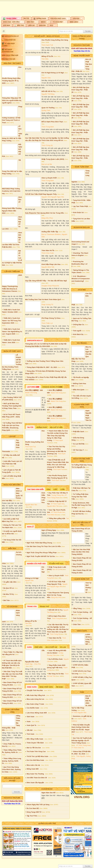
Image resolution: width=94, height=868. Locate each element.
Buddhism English (82, 227)
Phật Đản (38, 647)
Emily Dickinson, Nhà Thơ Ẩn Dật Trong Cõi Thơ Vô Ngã (81, 505)
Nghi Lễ (30, 527)
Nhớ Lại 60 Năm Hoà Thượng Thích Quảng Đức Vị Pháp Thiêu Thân (12, 406)
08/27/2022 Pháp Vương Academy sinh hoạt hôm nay (11, 191)
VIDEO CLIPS (82, 631)
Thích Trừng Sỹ (47, 145)
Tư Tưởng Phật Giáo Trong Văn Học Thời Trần (80, 497)
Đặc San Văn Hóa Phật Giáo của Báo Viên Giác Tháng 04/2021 (81, 552)
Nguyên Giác (46, 78)
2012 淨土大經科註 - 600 (34, 390)
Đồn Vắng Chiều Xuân (35, 739)
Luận (62, 489)
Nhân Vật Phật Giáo (12, 351)
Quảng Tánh (46, 110)
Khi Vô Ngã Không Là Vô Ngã (53, 73)
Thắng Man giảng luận (57, 518)
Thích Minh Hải (52, 515)
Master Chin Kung (31, 393)
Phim (82, 692)
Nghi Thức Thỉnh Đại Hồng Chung (39, 543)
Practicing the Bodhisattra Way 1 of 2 (79, 264)
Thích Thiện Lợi (47, 323)
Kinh (48, 489)
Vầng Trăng (77, 608)
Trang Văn (32, 606)
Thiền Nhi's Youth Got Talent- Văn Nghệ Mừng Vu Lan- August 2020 (12, 331)
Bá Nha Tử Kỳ (9, 594)
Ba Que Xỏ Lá (9, 588)
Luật (55, 489)
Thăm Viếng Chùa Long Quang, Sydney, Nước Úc (12, 761)
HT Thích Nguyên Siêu (79, 713)
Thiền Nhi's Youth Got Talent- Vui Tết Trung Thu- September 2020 (12, 321)
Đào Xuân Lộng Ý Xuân (35, 704)
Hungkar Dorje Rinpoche (50, 286)
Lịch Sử (12, 436)
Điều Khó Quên (79, 390)
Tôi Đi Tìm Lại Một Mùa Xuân (38, 756)
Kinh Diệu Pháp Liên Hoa (51, 264)
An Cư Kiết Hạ (51, 647)
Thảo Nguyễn (81, 756)
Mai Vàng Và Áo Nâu (56, 674)
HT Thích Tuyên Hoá (58, 504)
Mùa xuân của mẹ (33, 765)
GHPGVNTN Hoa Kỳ (35, 341)
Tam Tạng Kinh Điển (35, 489)
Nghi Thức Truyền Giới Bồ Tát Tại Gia (41, 556)
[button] (11, 18)
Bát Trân (7, 600)
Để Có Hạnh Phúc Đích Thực (52, 122)
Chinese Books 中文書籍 (52, 387)
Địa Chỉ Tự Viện (56, 427)
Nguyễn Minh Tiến (48, 267)
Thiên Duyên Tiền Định (35, 743)
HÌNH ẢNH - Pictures (12, 63)
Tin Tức (30, 427)
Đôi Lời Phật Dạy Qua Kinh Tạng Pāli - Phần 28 (80, 98)
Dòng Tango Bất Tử (34, 812)
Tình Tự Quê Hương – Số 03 (89, 588)
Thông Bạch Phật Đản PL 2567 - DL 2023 (42, 367)
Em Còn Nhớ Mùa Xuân (35, 760)
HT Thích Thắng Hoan (83, 745)
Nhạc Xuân (32, 687)
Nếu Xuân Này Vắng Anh (36, 695)
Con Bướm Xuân (33, 708)
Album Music (47, 789)
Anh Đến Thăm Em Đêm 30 (37, 778)
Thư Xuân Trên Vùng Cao (36, 751)
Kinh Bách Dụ (78, 334)
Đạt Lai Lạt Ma (47, 164)
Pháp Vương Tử (47, 305)
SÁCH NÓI (82, 290)
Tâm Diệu (45, 59)
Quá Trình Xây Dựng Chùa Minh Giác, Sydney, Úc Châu (11, 769)
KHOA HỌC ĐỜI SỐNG (12, 485)
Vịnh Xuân (31, 717)
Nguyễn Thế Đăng (48, 94)
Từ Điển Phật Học (56, 564)
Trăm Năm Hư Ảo (48, 250)
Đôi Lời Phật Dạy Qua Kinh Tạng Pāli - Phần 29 (80, 90)
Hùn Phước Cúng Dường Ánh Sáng (55, 40)
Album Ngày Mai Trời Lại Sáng (38, 805)
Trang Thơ (44, 606)
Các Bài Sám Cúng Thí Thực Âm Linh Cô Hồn (44, 546)
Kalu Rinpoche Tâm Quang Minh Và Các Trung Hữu (45, 213)
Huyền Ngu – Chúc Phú (33, 664)
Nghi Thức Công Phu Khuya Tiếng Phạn (42, 553)
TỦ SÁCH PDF (12, 607)
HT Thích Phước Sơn (58, 512)
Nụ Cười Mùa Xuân (56, 659)
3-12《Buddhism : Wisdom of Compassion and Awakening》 (81, 279)
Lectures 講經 (33, 387)
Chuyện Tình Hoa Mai (35, 690)
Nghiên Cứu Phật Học (37, 564)
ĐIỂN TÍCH (12, 549)
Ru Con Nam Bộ (33, 808)
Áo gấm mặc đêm (10, 582)
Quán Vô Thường (48, 108)
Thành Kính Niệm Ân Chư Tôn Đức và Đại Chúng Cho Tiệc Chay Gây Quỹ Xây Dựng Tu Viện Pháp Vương (57, 436)
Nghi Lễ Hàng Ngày (49, 530)
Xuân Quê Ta (32, 725)
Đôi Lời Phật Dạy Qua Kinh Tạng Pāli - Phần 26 (80, 115)
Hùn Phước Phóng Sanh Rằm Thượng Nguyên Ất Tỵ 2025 (57, 478)
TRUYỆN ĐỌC (82, 343)
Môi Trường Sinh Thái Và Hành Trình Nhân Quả (43, 299)
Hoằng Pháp (42, 427)
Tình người (77, 331)
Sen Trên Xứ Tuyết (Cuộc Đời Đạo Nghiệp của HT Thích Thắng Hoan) (82, 740)
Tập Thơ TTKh (32, 816)
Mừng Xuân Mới (33, 769)
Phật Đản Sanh (79, 432)
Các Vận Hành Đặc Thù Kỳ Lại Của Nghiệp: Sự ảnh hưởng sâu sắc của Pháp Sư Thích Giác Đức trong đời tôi (58, 629)
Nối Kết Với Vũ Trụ (49, 91)
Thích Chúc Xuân (48, 253)
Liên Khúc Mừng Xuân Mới (37, 713)
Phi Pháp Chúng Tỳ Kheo (51, 318)
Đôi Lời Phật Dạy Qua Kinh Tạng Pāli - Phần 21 (80, 158)
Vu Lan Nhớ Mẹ (79, 444)
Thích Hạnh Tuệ (47, 45)
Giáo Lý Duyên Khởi (49, 178)
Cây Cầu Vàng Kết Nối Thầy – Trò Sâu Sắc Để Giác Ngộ (46, 281)
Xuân (29, 647)
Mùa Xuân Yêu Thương (35, 774)
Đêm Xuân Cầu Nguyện (35, 783)
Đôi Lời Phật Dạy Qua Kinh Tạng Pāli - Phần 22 (80, 150)
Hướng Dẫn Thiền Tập (50, 232)
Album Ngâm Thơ (82, 579)
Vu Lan (63, 647)
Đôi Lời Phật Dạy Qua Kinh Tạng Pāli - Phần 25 (80, 124)
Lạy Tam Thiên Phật (80, 206)
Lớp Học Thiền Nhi (12, 271)
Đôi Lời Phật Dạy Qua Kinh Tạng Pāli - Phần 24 (80, 132)
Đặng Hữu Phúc (47, 218)
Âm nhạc (60, 687)
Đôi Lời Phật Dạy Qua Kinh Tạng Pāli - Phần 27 (80, 107)
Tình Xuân (31, 734)
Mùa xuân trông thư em (35, 699)
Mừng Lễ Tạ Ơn (47, 56)
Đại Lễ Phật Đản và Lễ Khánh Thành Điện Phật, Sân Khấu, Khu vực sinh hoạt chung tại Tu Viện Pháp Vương (58, 465)
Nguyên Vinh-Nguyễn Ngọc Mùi (53, 197)
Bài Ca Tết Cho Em (34, 748)
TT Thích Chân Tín (78, 748)
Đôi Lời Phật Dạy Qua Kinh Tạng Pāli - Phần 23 (80, 141)
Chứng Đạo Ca (78, 325)
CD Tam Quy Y (78, 450)
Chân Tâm (77, 624)
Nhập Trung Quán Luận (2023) (53, 159)
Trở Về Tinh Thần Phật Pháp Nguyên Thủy (41, 194)
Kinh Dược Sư (78, 212)
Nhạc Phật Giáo (46, 687)
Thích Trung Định (48, 127)
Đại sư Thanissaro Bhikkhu (51, 234)
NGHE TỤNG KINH (82, 167)
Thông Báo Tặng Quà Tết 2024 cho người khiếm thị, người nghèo (12, 100)
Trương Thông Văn (57, 495)
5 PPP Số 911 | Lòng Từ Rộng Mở (89, 639)
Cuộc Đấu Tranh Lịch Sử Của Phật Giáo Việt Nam (12, 464)
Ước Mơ (30, 730)
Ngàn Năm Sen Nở (49, 793)
